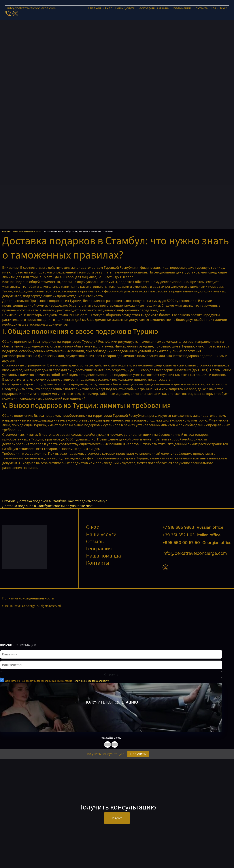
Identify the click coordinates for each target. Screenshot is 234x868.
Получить (111, 712)
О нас (108, 8)
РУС (223, 8)
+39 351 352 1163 (191, 535)
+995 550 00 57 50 (197, 543)
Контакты (201, 8)
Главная (95, 8)
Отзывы (163, 8)
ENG (214, 8)
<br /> (30, 484)
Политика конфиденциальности (28, 598)
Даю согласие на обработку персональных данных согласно (57, 681)
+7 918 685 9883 (193, 527)
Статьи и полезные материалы (26, 231)
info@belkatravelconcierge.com (31, 8)
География (146, 8)
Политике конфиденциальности (91, 681)
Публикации (181, 8)
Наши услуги (125, 8)
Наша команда (104, 556)
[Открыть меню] (117, 6)
